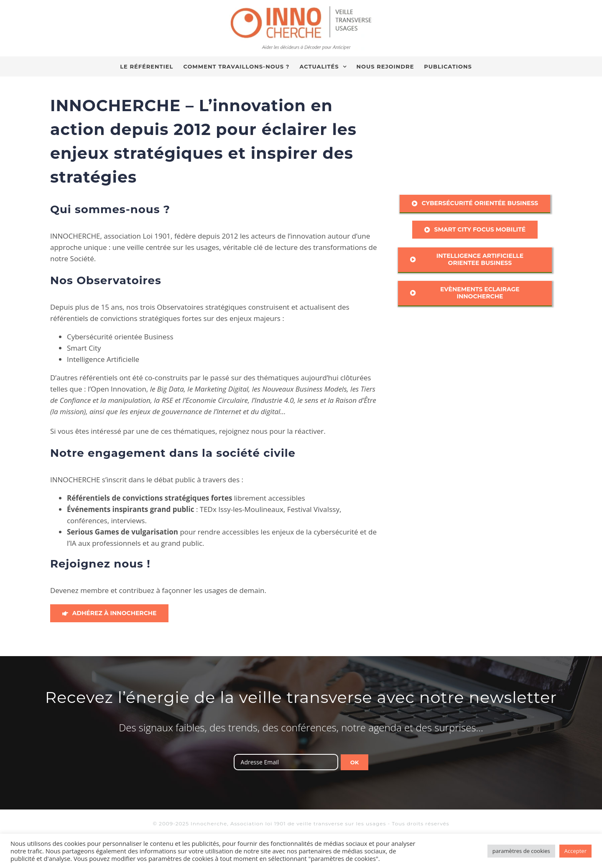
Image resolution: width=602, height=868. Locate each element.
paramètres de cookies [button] (521, 851)
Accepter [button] (575, 851)
